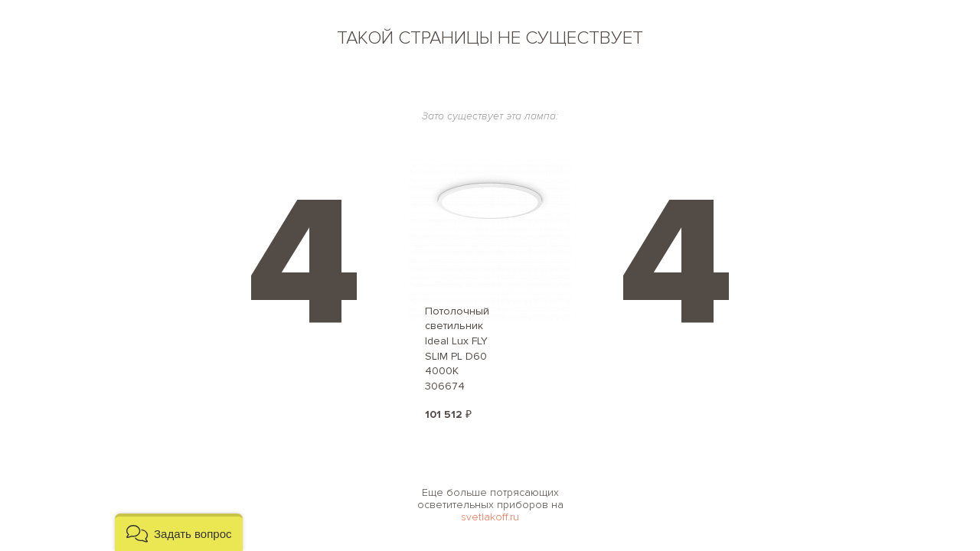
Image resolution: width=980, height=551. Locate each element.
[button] (179, 532)
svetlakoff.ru (490, 517)
